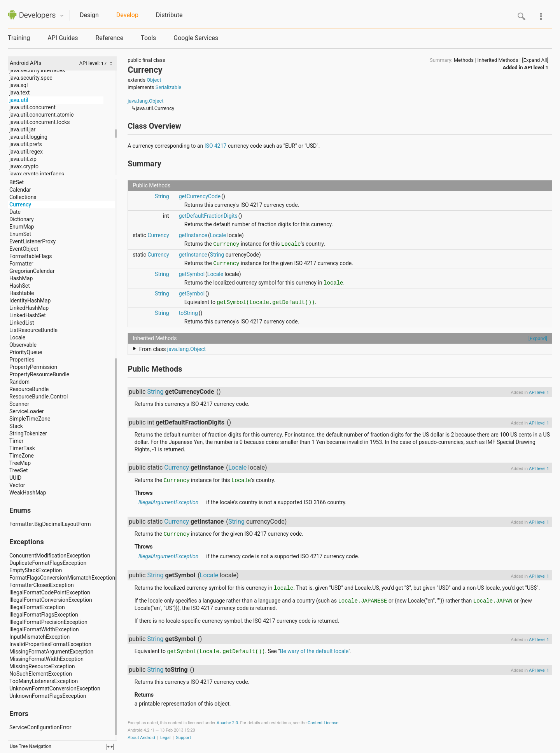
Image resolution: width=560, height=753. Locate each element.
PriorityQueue (26, 352)
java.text (19, 93)
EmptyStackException (36, 570)
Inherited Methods (498, 60)
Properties (22, 360)
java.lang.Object (145, 101)
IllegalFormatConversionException (51, 600)
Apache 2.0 (227, 723)
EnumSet (20, 234)
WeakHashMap (28, 493)
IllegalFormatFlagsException (44, 615)
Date (15, 212)
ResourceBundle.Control (38, 397)
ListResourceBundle (33, 330)
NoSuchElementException (41, 674)
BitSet (17, 182)
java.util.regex (26, 152)
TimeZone (22, 456)
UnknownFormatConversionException (55, 688)
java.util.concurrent (32, 107)
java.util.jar (22, 129)
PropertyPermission (33, 367)
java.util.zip (23, 159)
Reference (109, 38)
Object (154, 80)
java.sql (18, 85)
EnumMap (22, 227)
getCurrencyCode (200, 196)
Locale (17, 337)
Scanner (19, 404)
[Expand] (538, 338)
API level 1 (536, 67)
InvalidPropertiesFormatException (50, 644)
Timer (16, 441)
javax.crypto (24, 166)
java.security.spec (31, 78)
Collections (23, 197)
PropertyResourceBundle (39, 374)
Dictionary (22, 219)
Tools (148, 38)
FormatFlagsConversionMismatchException (62, 578)
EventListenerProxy (32, 241)
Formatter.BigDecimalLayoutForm (50, 524)
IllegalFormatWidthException (44, 629)
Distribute (169, 15)
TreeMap (20, 463)
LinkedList (22, 323)
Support (183, 738)
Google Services (196, 38)
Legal (165, 738)
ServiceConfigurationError (40, 727)
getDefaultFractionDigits (208, 216)
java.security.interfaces (37, 70)
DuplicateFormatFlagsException (48, 563)
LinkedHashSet (28, 315)
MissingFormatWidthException (46, 659)
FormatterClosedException (42, 585)
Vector (17, 485)
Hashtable (22, 293)
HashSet (20, 286)
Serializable (168, 87)
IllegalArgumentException (169, 502)
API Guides (63, 38)
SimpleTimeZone (30, 419)
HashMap (21, 278)
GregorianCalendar (32, 271)
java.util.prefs (26, 144)
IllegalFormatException (37, 607)
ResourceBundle (29, 389)
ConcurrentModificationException (50, 556)
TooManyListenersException (44, 681)
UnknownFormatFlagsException (48, 696)
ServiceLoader (27, 411)
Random (19, 382)
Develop (127, 15)
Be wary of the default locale (314, 651)
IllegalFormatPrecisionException (48, 622)
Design (89, 15)
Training (19, 38)
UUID (15, 478)
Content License (323, 723)
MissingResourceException (42, 666)
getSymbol (192, 274)
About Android (141, 738)
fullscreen (110, 747)
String (162, 196)
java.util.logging (28, 137)
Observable (23, 345)
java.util (19, 100)
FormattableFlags (31, 256)
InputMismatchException (39, 637)
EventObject (24, 249)
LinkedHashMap (29, 308)
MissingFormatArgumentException (51, 652)
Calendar (20, 190)
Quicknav (62, 16)
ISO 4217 (216, 146)
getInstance (193, 235)
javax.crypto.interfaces (37, 174)
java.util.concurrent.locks (40, 122)
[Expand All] (535, 60)
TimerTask (22, 448)
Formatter (21, 264)
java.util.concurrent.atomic (42, 115)
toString (188, 313)
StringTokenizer (28, 433)
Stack (16, 426)
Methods (464, 60)
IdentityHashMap (30, 301)
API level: (90, 63)
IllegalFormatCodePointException (50, 592)
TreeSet (19, 470)
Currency (20, 204)
